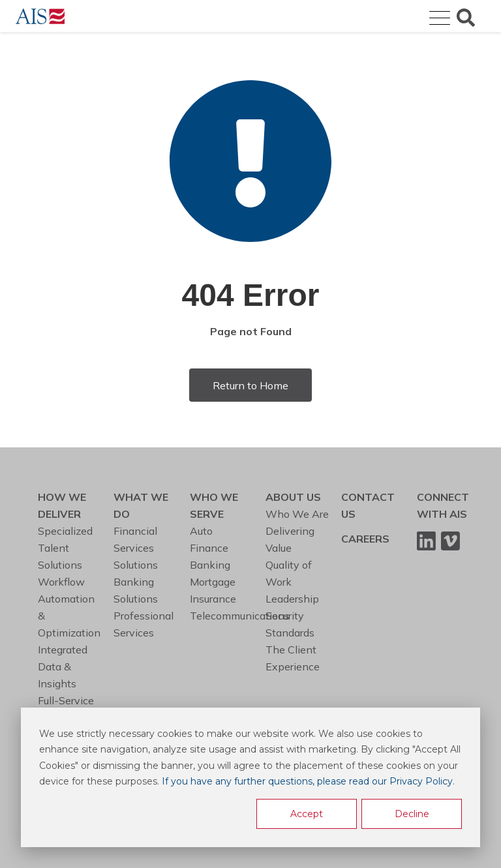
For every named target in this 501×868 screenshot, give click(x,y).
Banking (210, 565)
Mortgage (213, 582)
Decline (412, 814)
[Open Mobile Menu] (440, 19)
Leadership (292, 599)
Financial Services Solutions (136, 548)
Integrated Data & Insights (63, 666)
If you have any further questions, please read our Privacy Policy (307, 781)
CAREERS (365, 539)
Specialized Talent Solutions (65, 548)
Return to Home (250, 385)
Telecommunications (240, 616)
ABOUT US (293, 497)
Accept (307, 814)
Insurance (213, 599)
